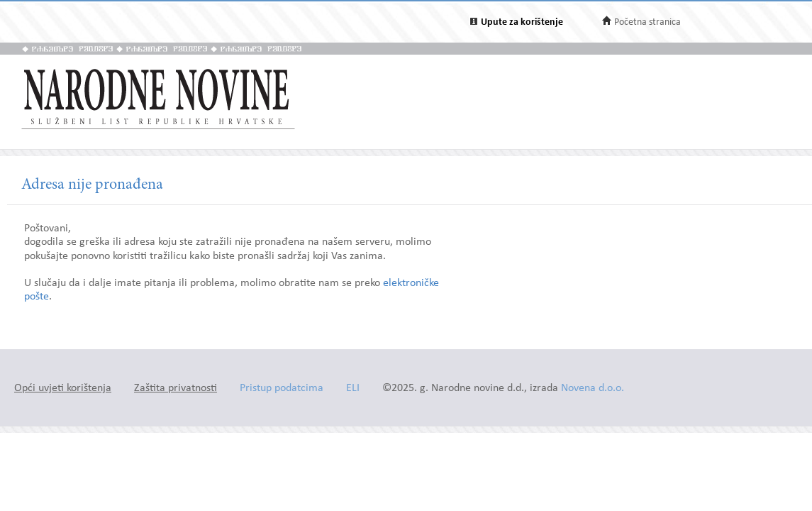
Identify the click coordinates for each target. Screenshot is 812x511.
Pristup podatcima (282, 389)
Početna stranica (647, 22)
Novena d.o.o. (593, 389)
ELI (353, 389)
